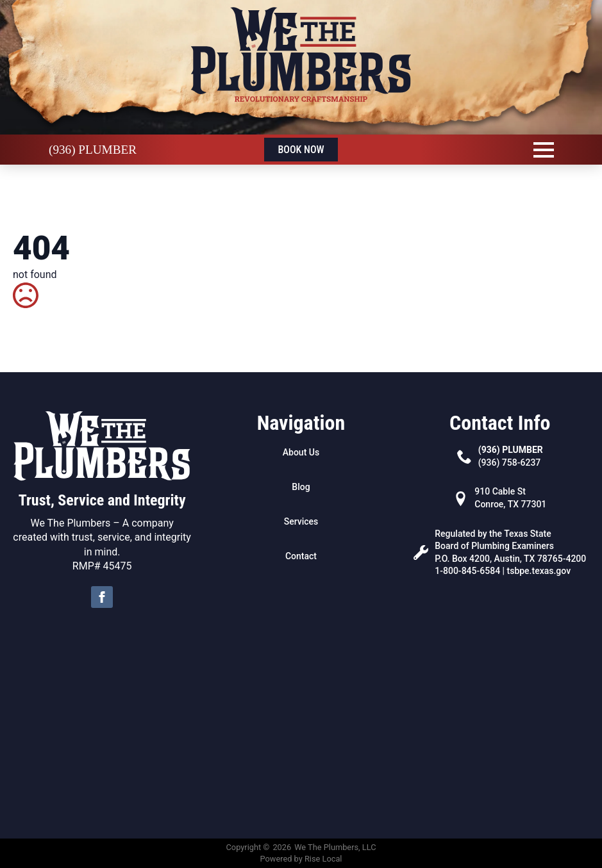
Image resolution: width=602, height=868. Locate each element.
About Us (301, 452)
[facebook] (102, 597)
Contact (301, 556)
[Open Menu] (544, 150)
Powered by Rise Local (301, 859)
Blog (301, 487)
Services (301, 521)
